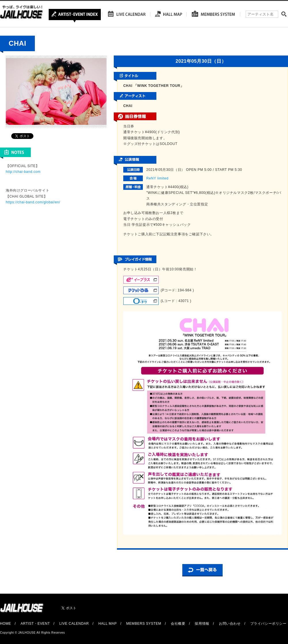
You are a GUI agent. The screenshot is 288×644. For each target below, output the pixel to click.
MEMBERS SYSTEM (144, 624)
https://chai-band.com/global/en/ (33, 202)
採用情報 (202, 624)
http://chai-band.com (23, 172)
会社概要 (178, 624)
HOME (5, 624)
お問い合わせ (230, 624)
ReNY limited (157, 178)
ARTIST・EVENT (35, 624)
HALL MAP (108, 624)
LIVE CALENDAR (74, 624)
